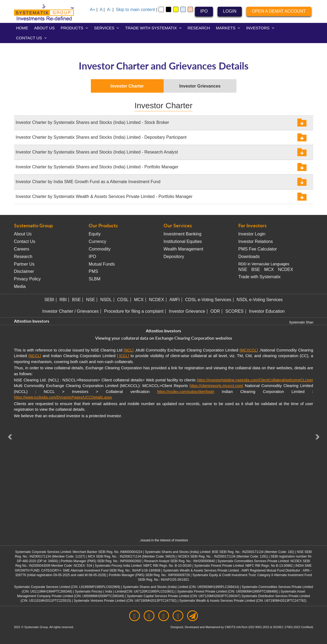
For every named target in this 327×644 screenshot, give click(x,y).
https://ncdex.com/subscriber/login (186, 392)
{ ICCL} (123, 356)
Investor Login (252, 234)
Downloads (249, 257)
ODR (215, 311)
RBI (63, 300)
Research (23, 257)
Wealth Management (183, 249)
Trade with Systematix (259, 277)
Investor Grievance (187, 311)
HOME (22, 28)
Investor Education (267, 311)
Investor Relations (256, 241)
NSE (243, 269)
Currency (97, 241)
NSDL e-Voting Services (260, 300)
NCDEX (285, 269)
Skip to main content (135, 10)
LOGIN (230, 11)
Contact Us (25, 241)
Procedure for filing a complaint (134, 311)
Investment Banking (183, 234)
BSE (256, 269)
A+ (92, 10)
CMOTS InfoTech (237, 627)
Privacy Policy (27, 279)
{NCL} (128, 350)
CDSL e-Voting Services (208, 300)
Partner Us (24, 264)
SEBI (49, 300)
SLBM (95, 279)
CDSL (123, 300)
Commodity (100, 249)
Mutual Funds (102, 264)
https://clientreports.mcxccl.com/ (216, 386)
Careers (22, 249)
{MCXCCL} (249, 350)
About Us (23, 234)
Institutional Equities (183, 241)
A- (109, 10)
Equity (95, 234)
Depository (174, 257)
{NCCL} (35, 356)
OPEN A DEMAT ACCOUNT (279, 11)
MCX (269, 269)
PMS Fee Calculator (258, 249)
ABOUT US (44, 28)
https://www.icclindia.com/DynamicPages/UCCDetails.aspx (63, 397)
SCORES (235, 311)
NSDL (106, 300)
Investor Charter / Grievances (70, 311)
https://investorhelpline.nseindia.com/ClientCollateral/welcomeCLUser (255, 380)
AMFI (175, 300)
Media (20, 286)
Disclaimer (24, 271)
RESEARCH (199, 28)
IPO (204, 11)
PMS (93, 271)
